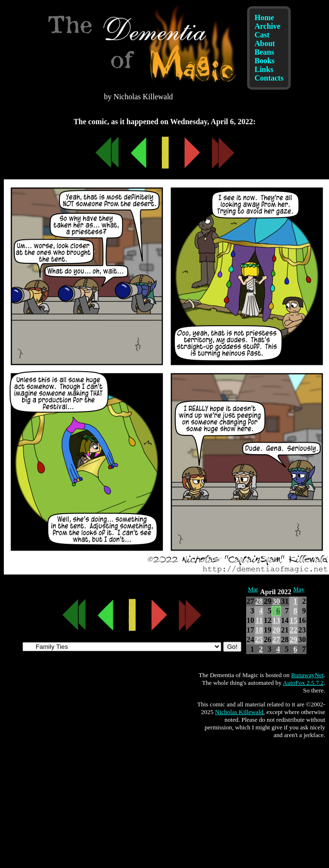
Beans (264, 52)
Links (264, 69)
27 (276, 639)
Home (264, 18)
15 (294, 620)
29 (294, 639)
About (265, 43)
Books (264, 61)
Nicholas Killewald (239, 712)
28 (259, 601)
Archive (267, 26)
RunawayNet (307, 675)
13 (276, 620)
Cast (262, 35)
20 (276, 630)
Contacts (269, 78)
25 (259, 639)
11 (259, 620)
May (299, 589)
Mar (253, 589)
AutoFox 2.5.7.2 (303, 683)
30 (276, 601)
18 (259, 630)
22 (294, 630)
